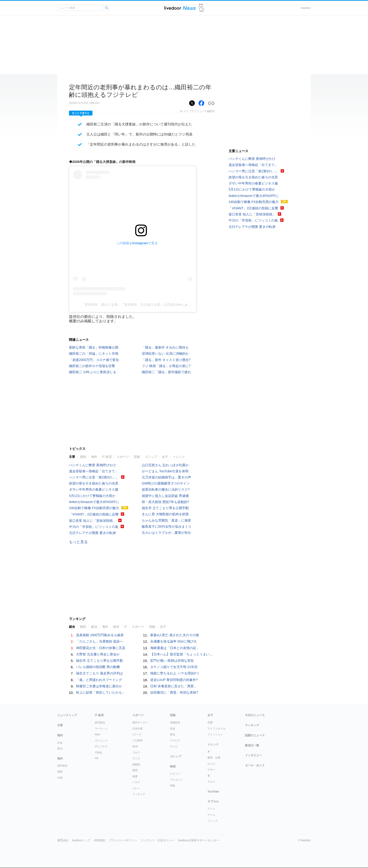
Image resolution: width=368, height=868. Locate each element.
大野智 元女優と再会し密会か (98, 654)
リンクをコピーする (211, 103)
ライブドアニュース (180, 8)
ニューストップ (67, 715)
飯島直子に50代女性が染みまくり (167, 526)
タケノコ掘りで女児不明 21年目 (174, 667)
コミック (213, 821)
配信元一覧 (252, 745)
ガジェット (101, 740)
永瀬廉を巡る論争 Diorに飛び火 (173, 641)
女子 (165, 457)
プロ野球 (138, 740)
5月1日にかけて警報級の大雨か (92, 496)
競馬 (135, 770)
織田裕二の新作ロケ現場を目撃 (92, 366)
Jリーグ (137, 734)
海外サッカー (140, 722)
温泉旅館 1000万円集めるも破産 (100, 635)
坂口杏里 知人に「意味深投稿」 (92, 521)
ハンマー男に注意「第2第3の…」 (94, 477)
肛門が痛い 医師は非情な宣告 (172, 661)
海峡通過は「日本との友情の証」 (175, 648)
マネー (211, 770)
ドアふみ (202, 8)
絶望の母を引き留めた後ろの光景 (94, 483)
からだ (211, 764)
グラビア (175, 740)
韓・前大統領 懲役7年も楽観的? (165, 502)
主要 (72, 457)
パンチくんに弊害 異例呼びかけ (92, 465)
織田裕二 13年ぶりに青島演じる (93, 372)
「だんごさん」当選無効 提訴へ (100, 641)
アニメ (211, 809)
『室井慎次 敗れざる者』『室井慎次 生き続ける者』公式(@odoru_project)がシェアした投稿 (152, 304)
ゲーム (211, 815)
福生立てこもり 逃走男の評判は (100, 673)
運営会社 (63, 840)
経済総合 (100, 722)
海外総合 (62, 766)
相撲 (135, 776)
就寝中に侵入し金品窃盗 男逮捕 (165, 496)
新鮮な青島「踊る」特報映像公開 (94, 347)
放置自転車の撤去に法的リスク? (166, 489)
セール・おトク (255, 765)
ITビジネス (101, 746)
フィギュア (139, 794)
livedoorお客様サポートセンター (199, 840)
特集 (172, 785)
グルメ (211, 782)
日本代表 (138, 729)
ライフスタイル (217, 729)
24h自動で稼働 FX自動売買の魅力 (94, 508)
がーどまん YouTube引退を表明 (165, 471)
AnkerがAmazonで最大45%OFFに (94, 502)
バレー (136, 788)
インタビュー (253, 755)
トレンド (179, 457)
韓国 (60, 772)
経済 (116, 627)
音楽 (172, 729)
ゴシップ (151, 457)
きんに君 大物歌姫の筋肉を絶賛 (165, 514)
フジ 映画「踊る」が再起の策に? (166, 366)
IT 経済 (107, 457)
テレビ (174, 746)
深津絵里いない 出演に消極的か (165, 353)
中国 (60, 778)
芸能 (137, 457)
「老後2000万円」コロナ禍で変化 (94, 360)
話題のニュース (255, 735)
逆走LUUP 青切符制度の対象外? (174, 680)
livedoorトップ (81, 840)
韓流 (172, 734)
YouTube (213, 792)
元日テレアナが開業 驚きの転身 (92, 533)
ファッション (215, 734)
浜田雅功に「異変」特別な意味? (174, 692)
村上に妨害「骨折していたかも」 (101, 692)
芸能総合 (175, 722)
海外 (94, 457)
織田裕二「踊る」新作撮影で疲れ (166, 372)
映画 (173, 767)
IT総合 (99, 752)
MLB (135, 746)
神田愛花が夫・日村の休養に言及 (101, 648)
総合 (72, 627)
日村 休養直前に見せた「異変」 (174, 686)
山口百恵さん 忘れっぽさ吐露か (165, 465)
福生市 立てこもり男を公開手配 (165, 508)
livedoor (306, 8)
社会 (60, 743)
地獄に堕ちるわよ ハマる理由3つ (175, 673)
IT (126, 627)
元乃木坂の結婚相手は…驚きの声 (166, 477)
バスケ (136, 782)
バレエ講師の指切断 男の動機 (98, 667)
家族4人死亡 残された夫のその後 (175, 635)
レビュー (175, 774)
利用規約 (100, 840)
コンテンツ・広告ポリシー (157, 840)
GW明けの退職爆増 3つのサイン (166, 483)
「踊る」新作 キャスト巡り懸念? (166, 360)
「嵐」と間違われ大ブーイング (99, 680)
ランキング (252, 725)
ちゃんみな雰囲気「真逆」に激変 (166, 520)
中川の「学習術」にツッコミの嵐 (94, 527)
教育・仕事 (214, 758)
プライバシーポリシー (123, 840)
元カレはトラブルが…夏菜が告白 (166, 533)
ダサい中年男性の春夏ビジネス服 (94, 489)
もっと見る (78, 542)
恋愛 (210, 722)
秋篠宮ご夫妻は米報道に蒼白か (99, 686)
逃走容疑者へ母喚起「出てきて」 (94, 471)
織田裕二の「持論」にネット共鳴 (94, 353)
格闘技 (136, 764)
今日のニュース (255, 715)
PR (97, 758)
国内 (83, 457)
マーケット (101, 729)
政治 (94, 627)
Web (97, 734)
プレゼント (176, 780)
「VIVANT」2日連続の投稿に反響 (94, 514)
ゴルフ (136, 752)
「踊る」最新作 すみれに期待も (165, 347)
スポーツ (123, 457)
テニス (136, 758)
